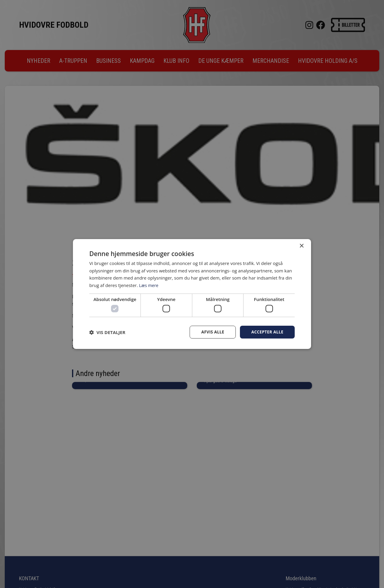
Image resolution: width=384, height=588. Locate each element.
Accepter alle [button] (267, 332)
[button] (107, 332)
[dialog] (192, 294)
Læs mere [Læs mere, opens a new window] (149, 285)
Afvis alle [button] (211, 332)
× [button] (301, 246)
